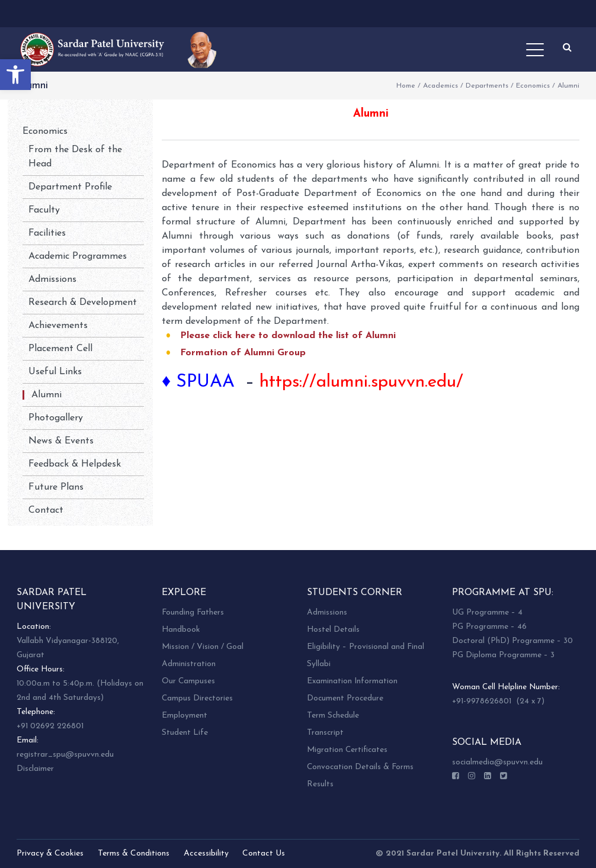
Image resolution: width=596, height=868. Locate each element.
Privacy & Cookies (50, 853)
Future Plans (56, 487)
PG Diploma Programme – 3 (503, 655)
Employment (185, 716)
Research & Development (83, 303)
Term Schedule (333, 716)
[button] (15, 75)
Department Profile (70, 187)
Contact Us (264, 853)
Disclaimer (35, 769)
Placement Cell (60, 349)
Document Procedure (345, 698)
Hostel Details (333, 630)
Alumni (47, 395)
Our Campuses (188, 681)
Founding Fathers (193, 613)
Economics (533, 86)
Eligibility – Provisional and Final (366, 647)
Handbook (181, 630)
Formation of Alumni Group (243, 353)
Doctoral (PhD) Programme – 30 (512, 641)
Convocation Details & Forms (360, 767)
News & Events (61, 441)
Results (320, 784)
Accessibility (206, 853)
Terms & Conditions (134, 853)
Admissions (52, 279)
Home (406, 86)
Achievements (58, 326)
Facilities (47, 233)
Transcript (325, 733)
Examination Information (352, 681)
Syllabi (319, 664)
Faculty (44, 210)
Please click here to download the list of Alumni (288, 336)
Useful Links (55, 372)
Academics (440, 86)
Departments (487, 86)
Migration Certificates (347, 750)
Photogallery (56, 418)
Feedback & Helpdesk (75, 464)
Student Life (185, 733)
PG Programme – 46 (489, 627)
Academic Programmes (78, 256)
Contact (46, 510)
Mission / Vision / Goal (203, 647)
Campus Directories (197, 698)
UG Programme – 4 (487, 613)
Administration (189, 664)
